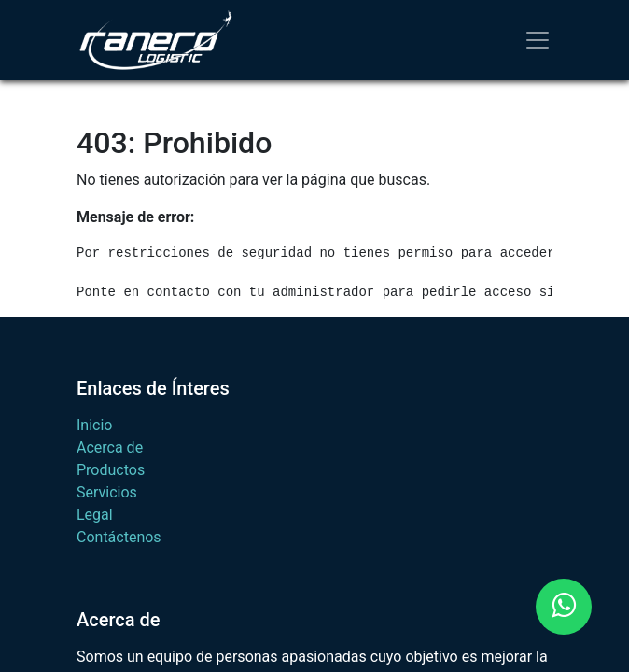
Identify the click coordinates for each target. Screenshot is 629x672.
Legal (95, 515)
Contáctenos (119, 537)
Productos (111, 470)
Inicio (94, 425)
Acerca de (110, 448)
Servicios (107, 492)
